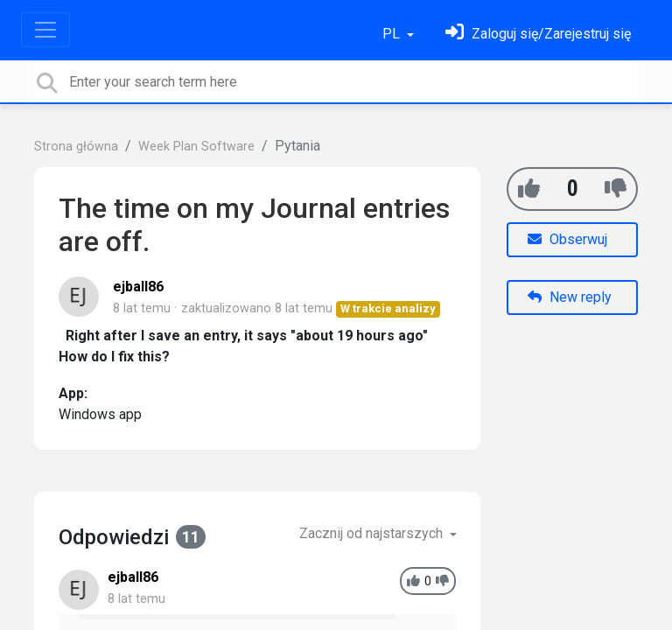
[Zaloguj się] (538, 34)
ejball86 (138, 287)
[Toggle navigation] (45, 30)
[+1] (529, 189)
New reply (570, 297)
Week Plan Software (196, 147)
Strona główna (76, 147)
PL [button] (393, 34)
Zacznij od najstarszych (373, 533)
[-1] (616, 189)
